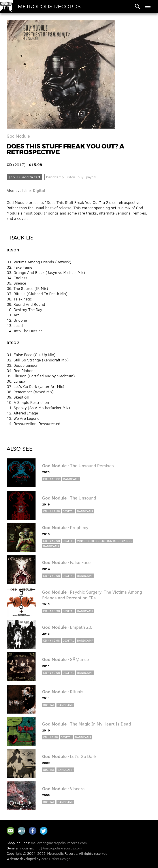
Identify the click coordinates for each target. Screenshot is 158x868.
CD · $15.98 (51, 611)
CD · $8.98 (50, 737)
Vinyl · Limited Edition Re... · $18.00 (105, 541)
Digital (39, 190)
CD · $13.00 (52, 479)
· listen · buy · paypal (71, 177)
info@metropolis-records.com (58, 848)
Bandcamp (71, 479)
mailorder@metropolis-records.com (59, 843)
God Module (18, 136)
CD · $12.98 (51, 511)
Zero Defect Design (56, 859)
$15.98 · (24, 177)
